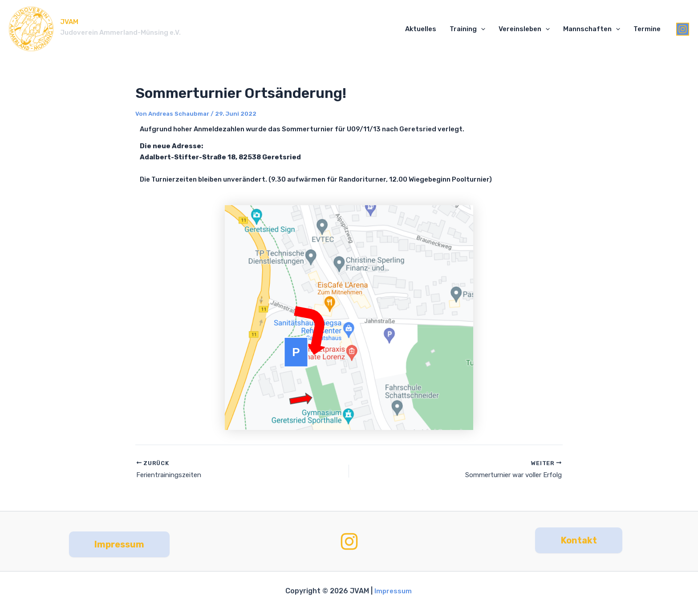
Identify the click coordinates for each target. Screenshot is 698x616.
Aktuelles (421, 29)
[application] (481, 29)
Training (467, 29)
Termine (647, 29)
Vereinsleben (524, 29)
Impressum (394, 591)
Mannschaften (592, 29)
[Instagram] (683, 29)
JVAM (69, 22)
